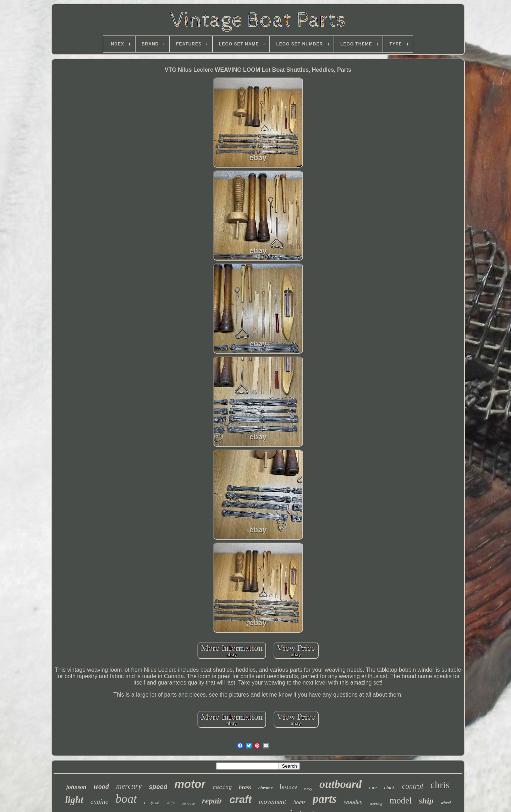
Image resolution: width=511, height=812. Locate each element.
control (413, 786)
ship (426, 801)
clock (389, 788)
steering (376, 803)
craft (240, 800)
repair (212, 801)
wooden (353, 802)
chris (440, 785)
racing (222, 788)
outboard (340, 784)
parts (325, 799)
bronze (288, 787)
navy (308, 789)
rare (373, 788)
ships (171, 803)
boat (126, 799)
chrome (265, 788)
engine (100, 802)
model (401, 800)
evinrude (189, 804)
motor (190, 784)
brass (245, 787)
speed (158, 787)
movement (272, 802)
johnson (76, 787)
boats (299, 802)
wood (101, 786)
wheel (446, 803)
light (74, 800)
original (152, 803)
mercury (129, 786)
